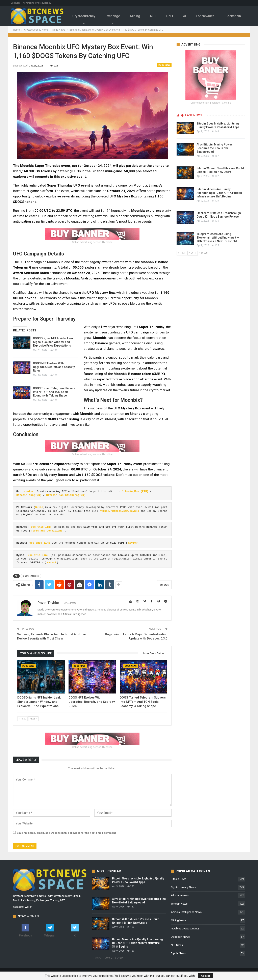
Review (133, 543)
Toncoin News (179, 904)
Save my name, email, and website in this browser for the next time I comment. (67, 833)
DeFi (174, 16)
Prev (22, 719)
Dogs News (164, 65)
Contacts (15, 3)
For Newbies (211, 16)
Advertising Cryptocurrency (37, 3)
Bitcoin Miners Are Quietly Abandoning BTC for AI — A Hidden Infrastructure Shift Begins (219, 193)
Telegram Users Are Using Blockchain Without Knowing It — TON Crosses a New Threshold (218, 238)
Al (190, 16)
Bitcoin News (179, 879)
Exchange (115, 16)
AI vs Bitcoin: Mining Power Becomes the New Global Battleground (214, 148)
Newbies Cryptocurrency (185, 929)
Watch (29, 907)
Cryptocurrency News (183, 887)
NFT (157, 16)
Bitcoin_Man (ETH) (135, 491)
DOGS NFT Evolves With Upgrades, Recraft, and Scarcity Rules (54, 367)
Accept (205, 976)
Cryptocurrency (86, 16)
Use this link (41, 527)
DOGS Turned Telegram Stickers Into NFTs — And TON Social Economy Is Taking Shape (54, 392)
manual (51, 563)
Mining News (178, 920)
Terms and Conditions (47, 531)
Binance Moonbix (31, 576)
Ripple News (178, 953)
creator (28, 491)
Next (33, 719)
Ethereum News (180, 895)
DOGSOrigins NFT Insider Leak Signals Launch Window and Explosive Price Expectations (53, 342)
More (235, 13)
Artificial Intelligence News (186, 912)
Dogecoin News (180, 937)
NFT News (177, 945)
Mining (138, 16)
